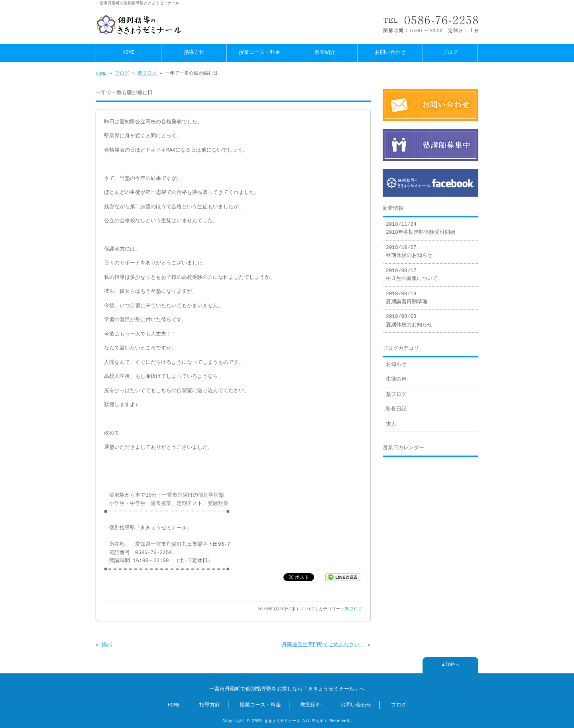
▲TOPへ (450, 665)
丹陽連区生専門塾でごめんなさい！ (323, 645)
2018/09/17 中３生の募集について (412, 275)
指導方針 (194, 53)
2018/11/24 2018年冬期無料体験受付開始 (421, 229)
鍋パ (107, 645)
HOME (129, 53)
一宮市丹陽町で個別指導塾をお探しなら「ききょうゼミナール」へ (287, 689)
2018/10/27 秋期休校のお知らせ (409, 252)
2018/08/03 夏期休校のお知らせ (409, 321)
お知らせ (396, 365)
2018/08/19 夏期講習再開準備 (407, 298)
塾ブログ (147, 73)
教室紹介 (325, 53)
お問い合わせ (390, 53)
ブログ (450, 53)
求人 (391, 424)
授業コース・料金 (259, 53)
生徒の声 (396, 379)
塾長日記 (396, 409)
